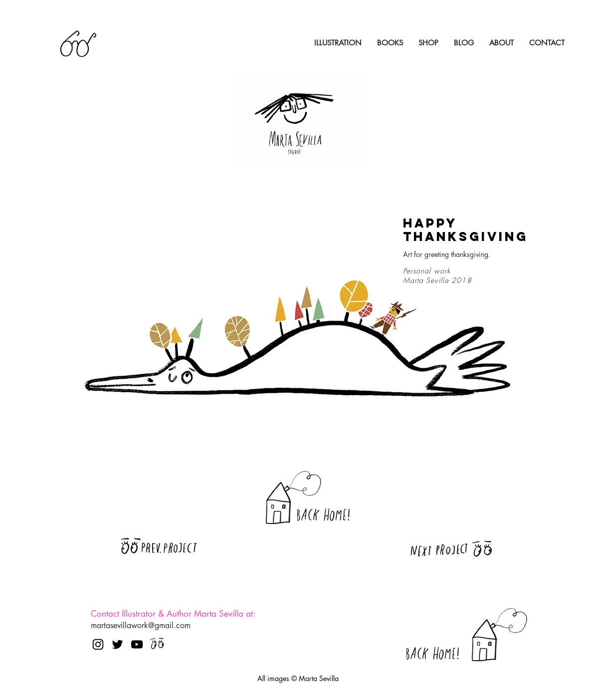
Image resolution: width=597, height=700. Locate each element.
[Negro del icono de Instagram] (98, 644)
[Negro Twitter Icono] (117, 644)
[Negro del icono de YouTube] (137, 644)
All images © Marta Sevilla (298, 678)
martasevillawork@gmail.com (141, 625)
